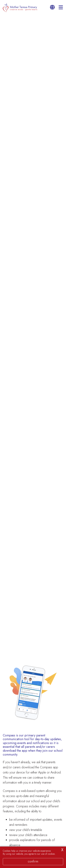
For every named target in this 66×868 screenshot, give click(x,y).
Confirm (33, 861)
